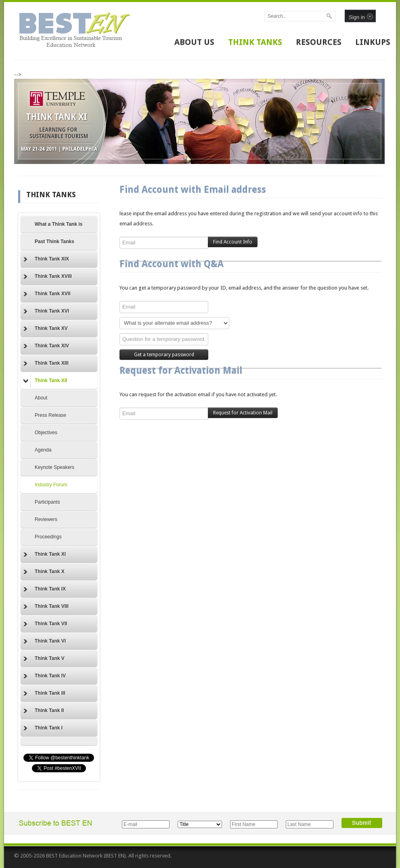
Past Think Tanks (54, 242)
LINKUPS (373, 42)
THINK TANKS (255, 42)
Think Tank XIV (46, 346)
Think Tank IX (45, 589)
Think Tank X (44, 572)
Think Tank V (44, 659)
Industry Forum (51, 485)
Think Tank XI (45, 555)
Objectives (46, 433)
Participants (47, 502)
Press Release (50, 415)
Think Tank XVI (46, 311)
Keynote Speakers (54, 467)
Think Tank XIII (46, 364)
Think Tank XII (45, 381)
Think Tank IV (45, 676)
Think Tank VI (45, 641)
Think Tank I (43, 728)
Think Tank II (44, 711)
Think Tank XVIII (48, 277)
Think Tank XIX (46, 259)
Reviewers (46, 519)
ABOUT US (194, 42)
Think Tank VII (45, 624)
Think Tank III (44, 694)
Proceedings (48, 537)
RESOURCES (319, 42)
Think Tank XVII (47, 294)
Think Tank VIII (46, 607)
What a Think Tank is (59, 224)
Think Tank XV (46, 329)
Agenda (43, 450)
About (41, 398)
